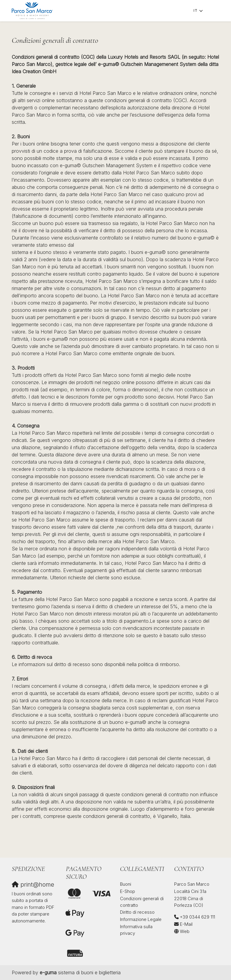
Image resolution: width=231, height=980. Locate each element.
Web (185, 931)
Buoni (126, 884)
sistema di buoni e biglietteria (80, 972)
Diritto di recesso (137, 912)
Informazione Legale (141, 919)
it (196, 11)
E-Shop (128, 891)
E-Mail (186, 924)
